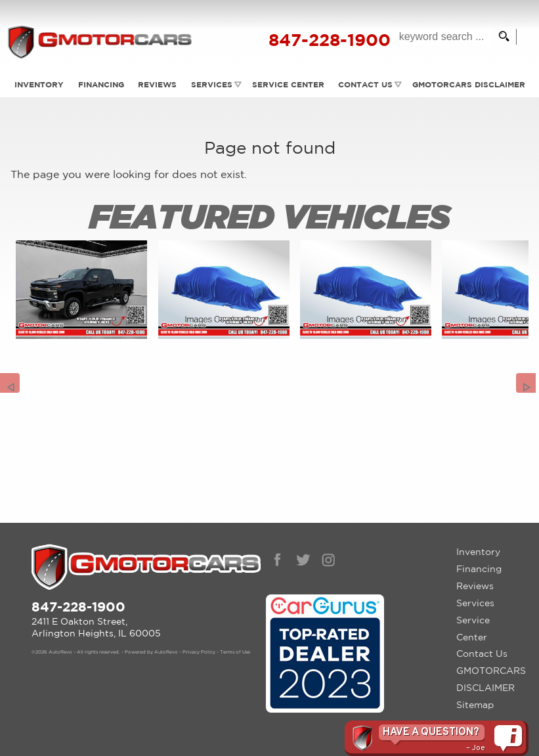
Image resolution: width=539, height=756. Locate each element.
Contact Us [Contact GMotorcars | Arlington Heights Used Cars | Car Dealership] (366, 84)
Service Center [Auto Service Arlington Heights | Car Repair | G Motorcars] (288, 84)
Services (212, 84)
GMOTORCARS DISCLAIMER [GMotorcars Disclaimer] (470, 84)
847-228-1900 (78, 607)
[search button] (500, 37)
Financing (479, 569)
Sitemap (475, 705)
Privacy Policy (199, 652)
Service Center (473, 629)
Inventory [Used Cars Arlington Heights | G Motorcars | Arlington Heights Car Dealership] (37, 84)
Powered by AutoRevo (151, 652)
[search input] (440, 37)
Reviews (157, 84)
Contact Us (482, 654)
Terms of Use (235, 652)
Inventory (478, 552)
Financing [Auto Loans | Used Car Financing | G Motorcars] (100, 84)
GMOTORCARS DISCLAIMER (487, 679)
